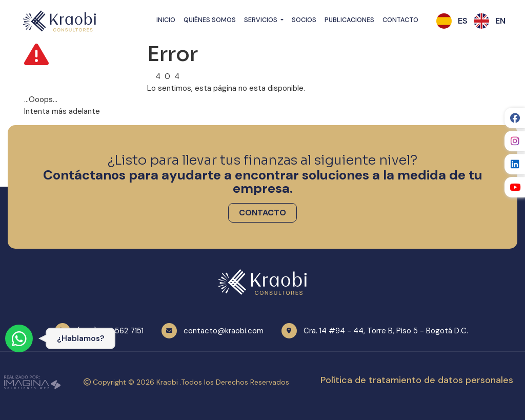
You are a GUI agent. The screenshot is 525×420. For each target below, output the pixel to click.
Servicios (261, 20)
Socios (304, 20)
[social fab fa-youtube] (515, 187)
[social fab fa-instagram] (515, 141)
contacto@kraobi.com (224, 331)
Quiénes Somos (210, 20)
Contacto (400, 20)
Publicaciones (349, 20)
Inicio (166, 20)
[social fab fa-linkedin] (515, 164)
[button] (463, 21)
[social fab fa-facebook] (515, 118)
